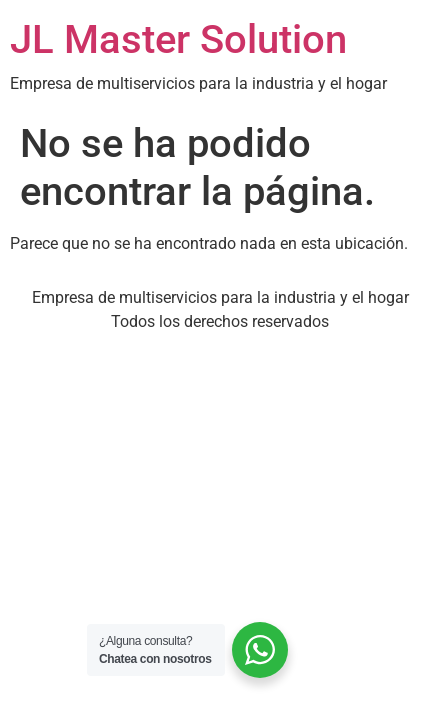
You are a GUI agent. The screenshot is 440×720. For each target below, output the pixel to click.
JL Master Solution (178, 39)
